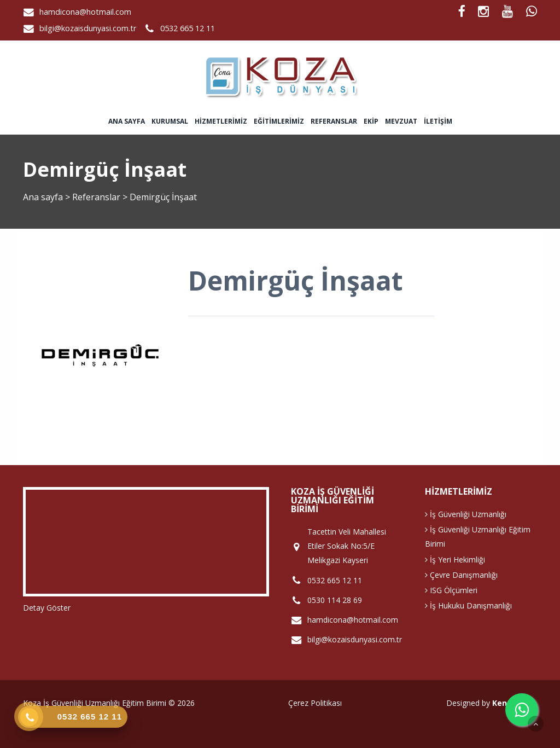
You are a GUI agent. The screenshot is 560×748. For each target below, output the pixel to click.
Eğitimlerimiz (279, 121)
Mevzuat (401, 121)
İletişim (438, 121)
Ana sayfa (127, 121)
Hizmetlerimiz (221, 121)
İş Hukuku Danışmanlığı (468, 605)
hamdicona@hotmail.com (85, 12)
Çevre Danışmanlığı (461, 575)
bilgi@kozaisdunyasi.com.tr (88, 28)
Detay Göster (47, 608)
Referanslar (334, 121)
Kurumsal (170, 121)
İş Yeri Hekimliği (455, 559)
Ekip (371, 121)
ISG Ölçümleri (451, 590)
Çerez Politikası (315, 703)
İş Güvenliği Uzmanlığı (466, 514)
